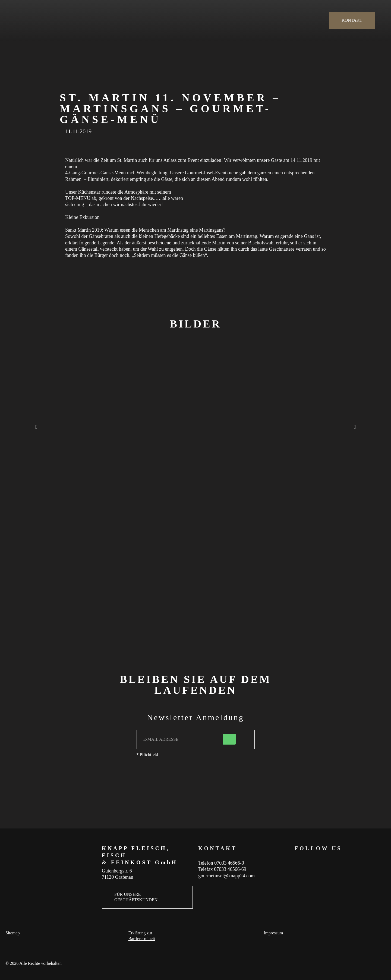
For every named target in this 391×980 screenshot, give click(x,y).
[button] (36, 427)
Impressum (273, 933)
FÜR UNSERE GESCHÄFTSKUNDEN (136, 897)
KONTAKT (352, 20)
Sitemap (12, 933)
